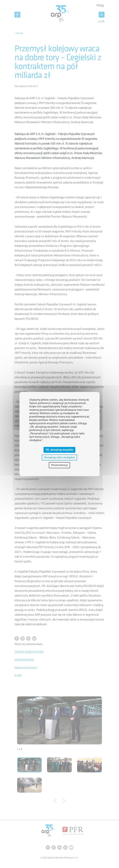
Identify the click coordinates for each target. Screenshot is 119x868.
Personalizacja (59, 465)
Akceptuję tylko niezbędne (59, 458)
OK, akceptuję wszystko (59, 450)
